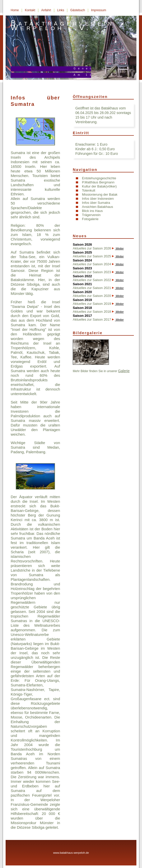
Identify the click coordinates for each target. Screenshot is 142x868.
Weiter (119, 248)
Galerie (124, 371)
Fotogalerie (90, 219)
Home (15, 10)
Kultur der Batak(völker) (99, 186)
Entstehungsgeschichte (99, 178)
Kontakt (30, 10)
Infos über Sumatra (96, 203)
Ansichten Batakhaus (97, 207)
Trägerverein (91, 215)
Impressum (99, 10)
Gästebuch (78, 10)
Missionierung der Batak (100, 194)
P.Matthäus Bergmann (98, 182)
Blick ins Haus (92, 211)
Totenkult (89, 190)
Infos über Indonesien (98, 199)
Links (61, 10)
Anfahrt (46, 10)
